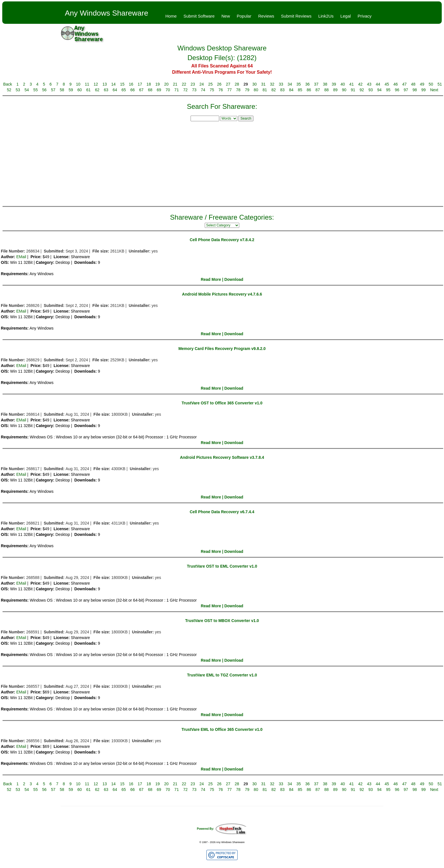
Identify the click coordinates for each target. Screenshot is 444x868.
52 (9, 90)
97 (406, 90)
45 (387, 84)
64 (115, 90)
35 (299, 84)
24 (202, 84)
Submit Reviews (296, 16)
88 (326, 90)
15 (122, 84)
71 (177, 90)
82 (274, 90)
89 (335, 90)
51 (440, 84)
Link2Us (326, 16)
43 (369, 84)
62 (97, 90)
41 (352, 84)
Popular (244, 16)
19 (158, 84)
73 (194, 90)
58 (62, 90)
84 (291, 90)
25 (210, 84)
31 (263, 84)
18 (149, 84)
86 (309, 90)
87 (318, 90)
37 (316, 84)
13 (105, 84)
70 (168, 90)
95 (388, 90)
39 (334, 84)
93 (371, 90)
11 (87, 84)
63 (106, 90)
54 (27, 90)
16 (131, 84)
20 (166, 84)
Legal (346, 16)
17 (140, 84)
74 (203, 90)
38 (325, 84)
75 (212, 90)
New (226, 16)
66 (133, 90)
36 (308, 84)
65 (124, 90)
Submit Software (199, 16)
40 (343, 84)
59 (71, 90)
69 (159, 90)
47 (404, 84)
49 (422, 84)
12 (96, 84)
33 (281, 84)
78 (238, 90)
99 (424, 90)
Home (171, 16)
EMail (21, 257)
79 (247, 90)
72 (185, 90)
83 (283, 90)
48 (413, 84)
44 (378, 84)
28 (237, 84)
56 (44, 90)
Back (8, 84)
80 (256, 90)
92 (362, 90)
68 (150, 90)
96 (397, 90)
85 (300, 90)
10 (78, 84)
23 (193, 84)
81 (265, 90)
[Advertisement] (222, 163)
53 (18, 90)
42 (360, 84)
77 (230, 90)
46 (396, 84)
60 (80, 90)
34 (290, 84)
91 (353, 90)
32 (272, 84)
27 (228, 84)
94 (379, 90)
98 (415, 90)
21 (175, 84)
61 (88, 90)
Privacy (365, 16)
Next (434, 90)
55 (36, 90)
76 (221, 90)
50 (431, 84)
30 (255, 84)
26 (219, 84)
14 (114, 84)
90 (344, 90)
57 (53, 90)
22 (184, 84)
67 (141, 90)
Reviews (266, 16)
